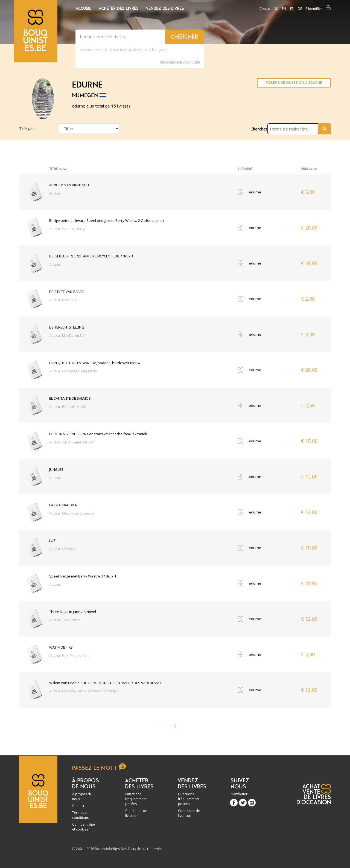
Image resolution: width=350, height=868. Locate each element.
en (284, 9)
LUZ (52, 541)
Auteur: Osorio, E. (63, 549)
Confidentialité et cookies (84, 827)
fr (292, 9)
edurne (255, 192)
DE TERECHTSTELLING (67, 327)
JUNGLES (56, 469)
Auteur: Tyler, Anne (65, 620)
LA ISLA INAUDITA (63, 505)
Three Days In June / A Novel (73, 612)
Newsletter (239, 794)
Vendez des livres (165, 8)
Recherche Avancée (180, 63)
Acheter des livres (119, 8)
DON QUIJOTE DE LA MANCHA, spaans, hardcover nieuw (95, 363)
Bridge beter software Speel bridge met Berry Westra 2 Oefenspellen (107, 220)
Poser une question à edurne (294, 83)
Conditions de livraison (136, 813)
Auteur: (55, 193)
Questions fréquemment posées (136, 799)
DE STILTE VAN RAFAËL (67, 292)
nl (276, 9)
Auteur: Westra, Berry (67, 229)
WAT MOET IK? (61, 647)
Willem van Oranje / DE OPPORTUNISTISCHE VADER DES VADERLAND (105, 683)
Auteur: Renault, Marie (68, 407)
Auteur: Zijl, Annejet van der (72, 442)
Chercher (259, 129)
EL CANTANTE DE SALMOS (70, 398)
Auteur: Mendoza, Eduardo (72, 513)
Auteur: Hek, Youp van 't (69, 655)
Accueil (83, 8)
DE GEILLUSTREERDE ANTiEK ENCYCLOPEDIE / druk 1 (91, 256)
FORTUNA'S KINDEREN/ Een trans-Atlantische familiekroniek (98, 434)
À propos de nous (82, 796)
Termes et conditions (80, 815)
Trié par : (28, 128)
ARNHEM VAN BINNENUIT (69, 185)
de (300, 9)
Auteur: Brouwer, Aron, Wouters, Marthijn (83, 691)
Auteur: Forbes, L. (63, 300)
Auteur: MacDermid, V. (67, 335)
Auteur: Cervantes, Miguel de (73, 371)
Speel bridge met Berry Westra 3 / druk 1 (83, 576)
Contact (266, 9)
